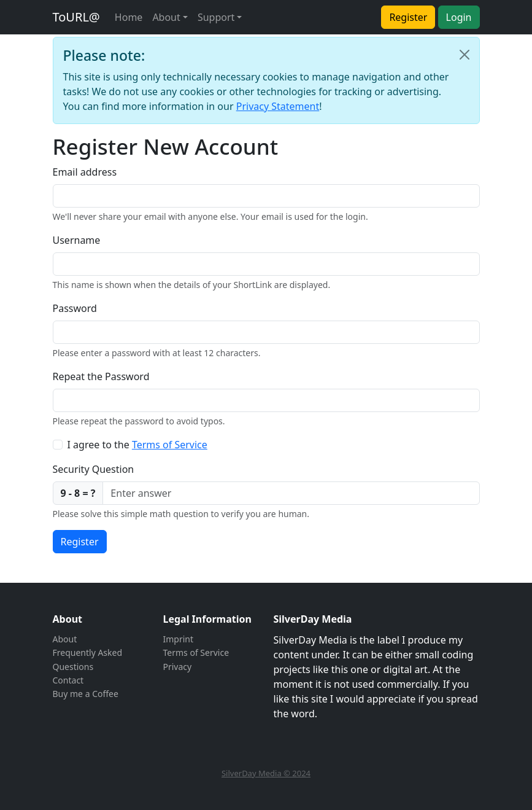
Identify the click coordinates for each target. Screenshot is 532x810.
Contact (68, 680)
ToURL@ (76, 17)
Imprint (179, 639)
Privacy (178, 667)
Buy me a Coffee (86, 694)
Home (129, 17)
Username (77, 240)
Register (408, 17)
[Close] (465, 55)
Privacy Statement (278, 106)
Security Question (94, 469)
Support (216, 17)
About (166, 17)
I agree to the (137, 445)
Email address (85, 172)
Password (75, 308)
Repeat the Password (101, 376)
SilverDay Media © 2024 (266, 773)
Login (459, 17)
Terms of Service (170, 445)
